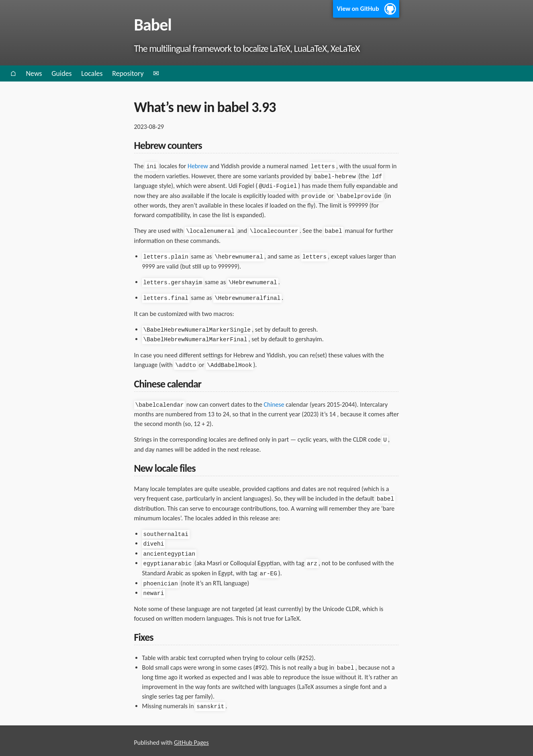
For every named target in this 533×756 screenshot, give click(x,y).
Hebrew (198, 166)
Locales (92, 73)
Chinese (274, 402)
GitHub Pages (191, 737)
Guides (61, 73)
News (34, 73)
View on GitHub (358, 9)
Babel (153, 25)
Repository (128, 73)
